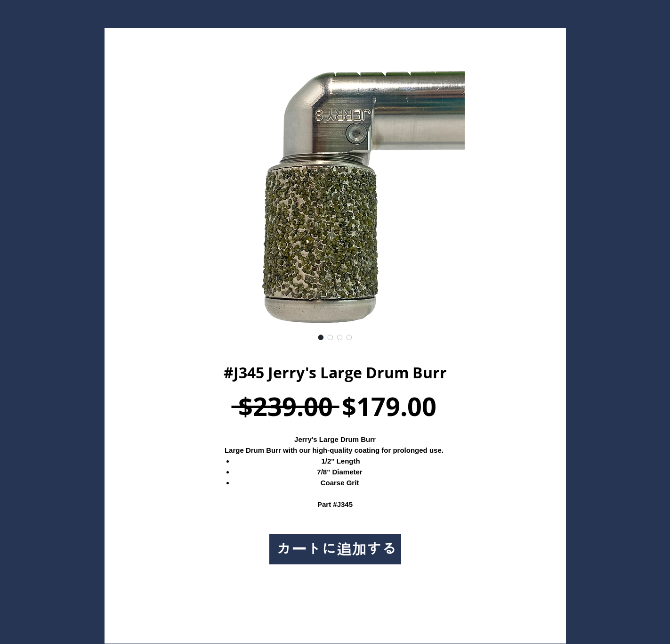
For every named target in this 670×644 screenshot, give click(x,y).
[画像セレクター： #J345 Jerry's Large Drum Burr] (321, 337)
